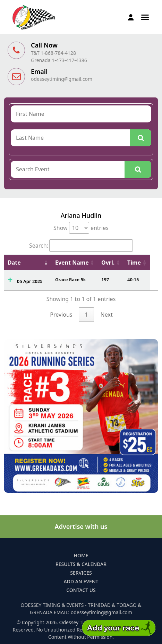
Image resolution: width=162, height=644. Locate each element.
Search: (81, 246)
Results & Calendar (81, 564)
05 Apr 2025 (30, 281)
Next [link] (107, 315)
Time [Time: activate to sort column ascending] (134, 263)
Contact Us (81, 590)
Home (81, 555)
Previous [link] (61, 315)
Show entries (81, 228)
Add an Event (81, 581)
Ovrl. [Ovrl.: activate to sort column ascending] (108, 263)
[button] (145, 17)
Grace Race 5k (71, 280)
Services (81, 573)
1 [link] (86, 315)
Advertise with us (81, 526)
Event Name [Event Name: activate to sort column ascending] (72, 263)
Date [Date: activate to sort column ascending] (14, 263)
